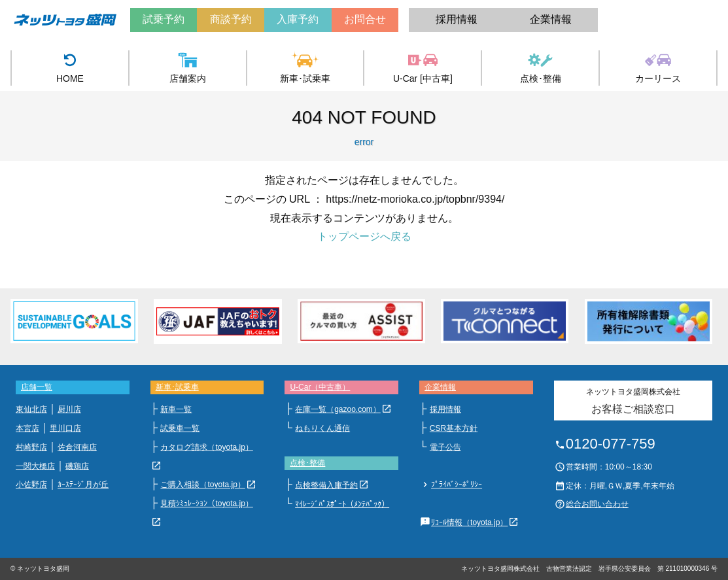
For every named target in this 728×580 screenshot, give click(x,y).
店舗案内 (188, 67)
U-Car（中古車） (320, 387)
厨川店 (69, 409)
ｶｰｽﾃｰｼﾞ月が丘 (83, 485)
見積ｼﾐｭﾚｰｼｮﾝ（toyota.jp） (206, 503)
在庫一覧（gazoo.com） (338, 409)
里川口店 (65, 428)
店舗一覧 (37, 387)
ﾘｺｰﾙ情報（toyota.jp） (469, 522)
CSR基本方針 (454, 428)
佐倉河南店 (77, 447)
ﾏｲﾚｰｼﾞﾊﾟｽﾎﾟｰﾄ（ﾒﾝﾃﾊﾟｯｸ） (342, 504)
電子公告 (445, 447)
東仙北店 (31, 409)
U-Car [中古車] (423, 67)
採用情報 (457, 19)
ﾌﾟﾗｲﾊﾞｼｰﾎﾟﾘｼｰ (457, 485)
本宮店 (27, 428)
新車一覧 (176, 409)
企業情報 (551, 19)
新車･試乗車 (305, 67)
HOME (70, 67)
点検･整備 (541, 67)
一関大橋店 (35, 466)
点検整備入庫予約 (326, 485)
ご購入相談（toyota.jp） (202, 485)
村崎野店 (31, 447)
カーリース (658, 67)
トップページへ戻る (364, 236)
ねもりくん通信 (322, 428)
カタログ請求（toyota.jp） (206, 447)
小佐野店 (31, 485)
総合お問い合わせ (597, 504)
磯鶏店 (77, 466)
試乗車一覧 (180, 428)
